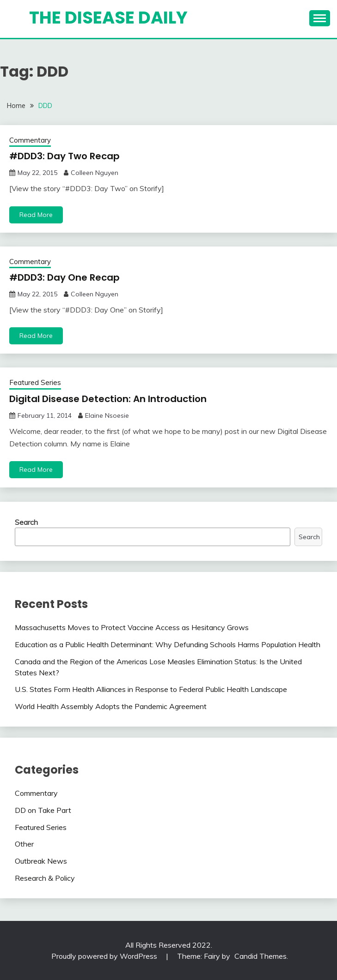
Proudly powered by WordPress (105, 956)
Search (26, 522)
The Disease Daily (108, 18)
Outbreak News (41, 861)
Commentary (30, 140)
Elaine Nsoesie (107, 415)
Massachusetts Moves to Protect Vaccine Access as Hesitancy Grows (132, 627)
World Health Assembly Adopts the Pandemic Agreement (111, 706)
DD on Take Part (43, 810)
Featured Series (35, 382)
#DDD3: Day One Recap (64, 277)
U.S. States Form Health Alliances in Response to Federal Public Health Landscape (151, 689)
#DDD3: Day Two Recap (64, 156)
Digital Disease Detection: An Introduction (108, 399)
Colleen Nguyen (95, 173)
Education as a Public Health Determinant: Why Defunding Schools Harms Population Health (168, 644)
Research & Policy (45, 878)
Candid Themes (260, 956)
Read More (36, 215)
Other (24, 844)
